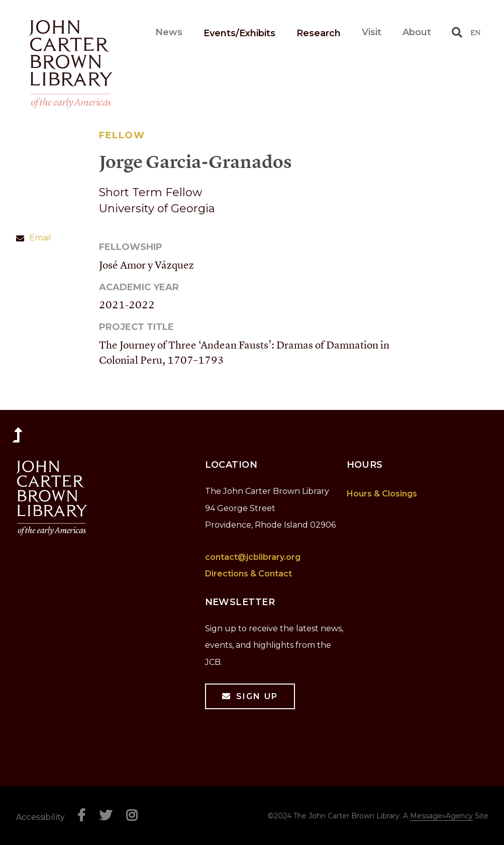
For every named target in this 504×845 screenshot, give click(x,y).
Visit (372, 32)
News (209, 32)
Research (319, 33)
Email (40, 238)
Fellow (122, 135)
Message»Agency (441, 816)
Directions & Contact (248, 574)
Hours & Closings (382, 494)
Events (259, 33)
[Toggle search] (457, 32)
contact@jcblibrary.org (253, 557)
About (417, 32)
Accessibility (41, 817)
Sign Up (257, 696)
